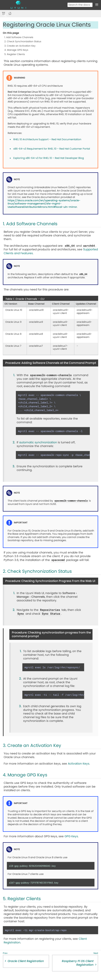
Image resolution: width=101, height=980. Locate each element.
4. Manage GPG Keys (16, 50)
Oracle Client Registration (26, 961)
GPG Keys (71, 836)
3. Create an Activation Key (20, 46)
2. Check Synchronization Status (23, 42)
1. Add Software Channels (19, 37)
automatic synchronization (38, 442)
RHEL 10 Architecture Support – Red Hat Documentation (47, 139)
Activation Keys (79, 764)
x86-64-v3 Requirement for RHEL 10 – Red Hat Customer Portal (52, 149)
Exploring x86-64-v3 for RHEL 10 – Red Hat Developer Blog (49, 158)
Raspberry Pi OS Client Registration (78, 963)
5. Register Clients (15, 54)
